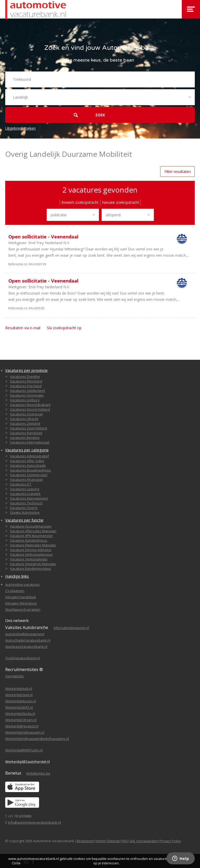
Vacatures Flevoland (26, 381)
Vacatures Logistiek (25, 494)
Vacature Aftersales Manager (33, 531)
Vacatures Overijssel (26, 414)
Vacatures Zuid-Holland (29, 428)
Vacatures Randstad (26, 433)
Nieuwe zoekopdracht (121, 202)
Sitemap (114, 841)
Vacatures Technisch (26, 503)
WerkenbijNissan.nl (21, 701)
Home (101, 841)
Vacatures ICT (21, 484)
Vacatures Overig (24, 508)
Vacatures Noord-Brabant (30, 405)
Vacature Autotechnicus (29, 540)
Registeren (85, 841)
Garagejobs (15, 676)
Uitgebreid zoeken (20, 128)
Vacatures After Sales (27, 461)
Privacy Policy (170, 841)
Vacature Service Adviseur (31, 550)
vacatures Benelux (25, 438)
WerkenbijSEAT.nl (19, 707)
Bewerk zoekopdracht (80, 202)
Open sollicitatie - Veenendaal (43, 237)
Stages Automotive (25, 512)
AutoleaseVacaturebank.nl (26, 646)
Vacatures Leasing (24, 489)
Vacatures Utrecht (24, 419)
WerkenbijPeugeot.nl (22, 726)
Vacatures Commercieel (29, 475)
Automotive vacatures (23, 584)
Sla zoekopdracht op (64, 328)
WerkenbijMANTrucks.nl (24, 750)
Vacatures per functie (24, 520)
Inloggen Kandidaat (21, 597)
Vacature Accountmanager (31, 526)
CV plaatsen (15, 591)
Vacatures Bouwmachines (30, 470)
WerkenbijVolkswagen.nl (25, 732)
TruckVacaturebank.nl (23, 658)
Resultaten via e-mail (23, 328)
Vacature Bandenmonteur (30, 568)
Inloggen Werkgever (21, 603)
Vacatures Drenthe (25, 376)
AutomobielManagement (25, 634)
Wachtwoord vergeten (23, 609)
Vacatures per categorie (27, 450)
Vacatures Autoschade (28, 465)
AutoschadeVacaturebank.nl (28, 640)
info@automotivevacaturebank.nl (34, 822)
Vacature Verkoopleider (29, 559)
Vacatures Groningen (27, 395)
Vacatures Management (29, 498)
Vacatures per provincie (26, 370)
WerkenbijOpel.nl (19, 695)
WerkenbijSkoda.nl (20, 714)
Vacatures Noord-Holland (30, 409)
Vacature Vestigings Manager (33, 564)
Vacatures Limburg (25, 400)
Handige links (17, 576)
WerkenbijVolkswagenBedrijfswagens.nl (37, 739)
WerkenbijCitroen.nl (21, 720)
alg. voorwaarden (144, 841)
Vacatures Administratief (29, 456)
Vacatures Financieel (26, 480)
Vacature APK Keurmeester (31, 536)
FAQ (125, 841)
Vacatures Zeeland (25, 423)
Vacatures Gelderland (27, 391)
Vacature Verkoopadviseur (31, 554)
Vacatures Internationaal (30, 442)
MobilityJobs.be (38, 773)
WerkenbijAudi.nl (19, 689)
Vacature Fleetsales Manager (33, 545)
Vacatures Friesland (26, 386)
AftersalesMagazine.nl (71, 628)
